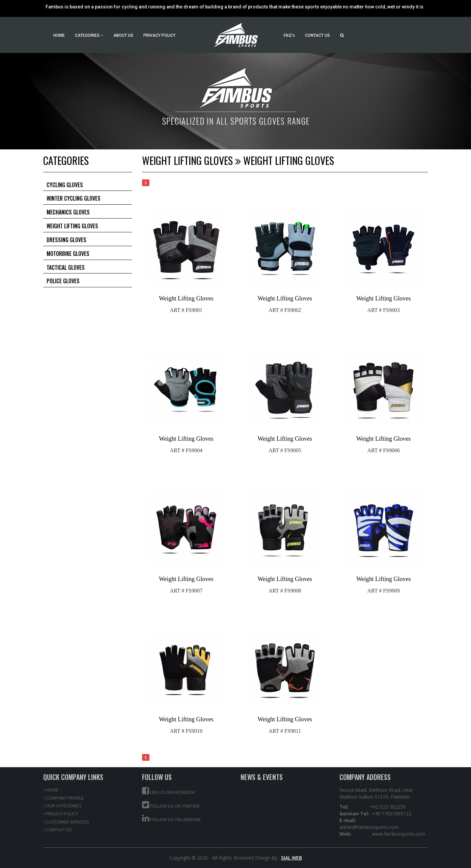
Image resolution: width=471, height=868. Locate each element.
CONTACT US (317, 35)
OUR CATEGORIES (62, 806)
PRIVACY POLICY (159, 35)
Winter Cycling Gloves (74, 198)
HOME (59, 35)
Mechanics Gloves (68, 212)
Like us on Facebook (169, 791)
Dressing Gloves (66, 240)
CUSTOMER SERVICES (66, 822)
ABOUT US (123, 35)
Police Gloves (63, 281)
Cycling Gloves (65, 185)
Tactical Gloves (66, 267)
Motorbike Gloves (68, 254)
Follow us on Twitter (171, 805)
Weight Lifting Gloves (72, 226)
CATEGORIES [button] (89, 35)
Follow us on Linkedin (171, 818)
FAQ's (289, 35)
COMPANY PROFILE (63, 798)
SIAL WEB (292, 858)
